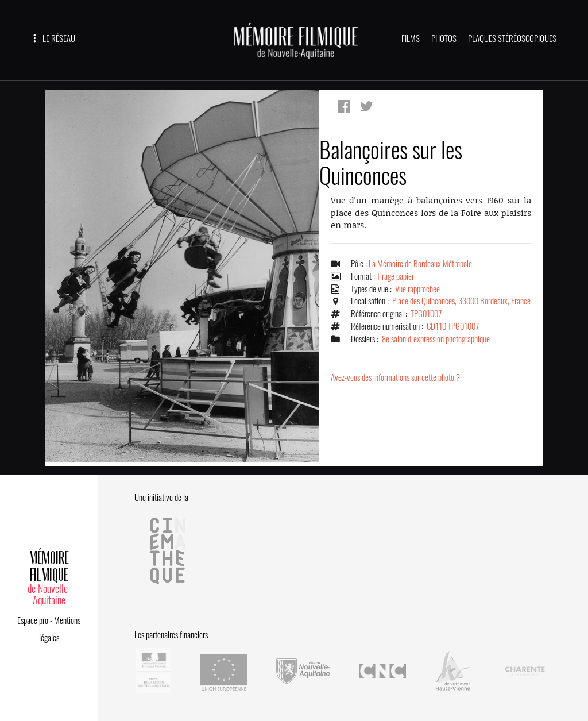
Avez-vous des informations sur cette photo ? (395, 377)
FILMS (411, 38)
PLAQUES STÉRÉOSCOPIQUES (512, 38)
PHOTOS (444, 38)
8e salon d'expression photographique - (438, 339)
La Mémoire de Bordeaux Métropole (420, 264)
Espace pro (33, 620)
